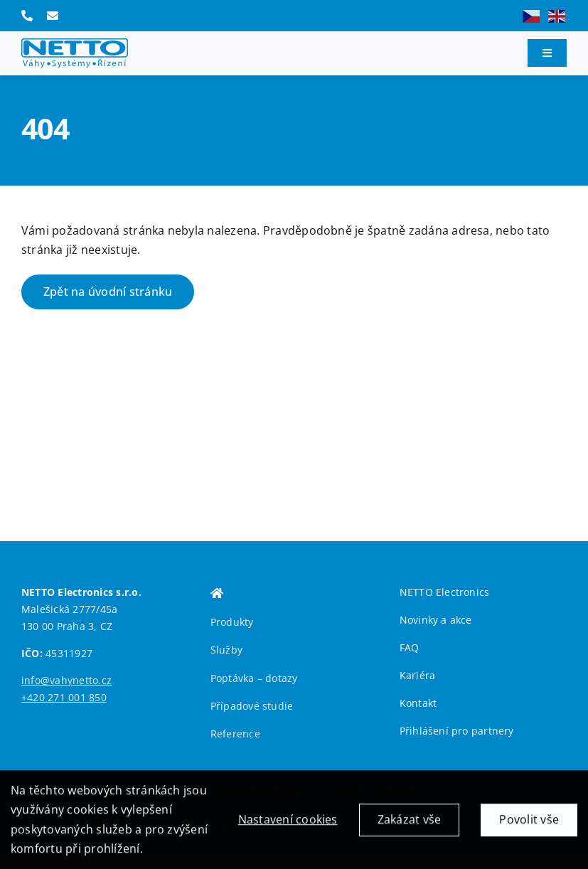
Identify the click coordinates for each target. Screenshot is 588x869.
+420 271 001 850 (64, 697)
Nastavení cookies (288, 823)
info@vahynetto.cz (66, 680)
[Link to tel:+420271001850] (27, 16)
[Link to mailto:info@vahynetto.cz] (53, 16)
